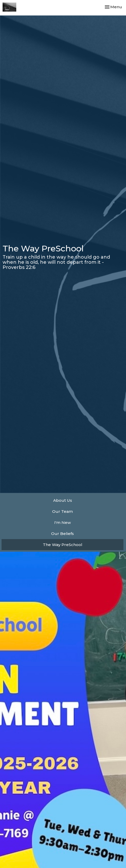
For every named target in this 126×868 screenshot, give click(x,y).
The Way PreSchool (63, 545)
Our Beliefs (62, 534)
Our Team (62, 511)
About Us (63, 500)
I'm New (62, 522)
